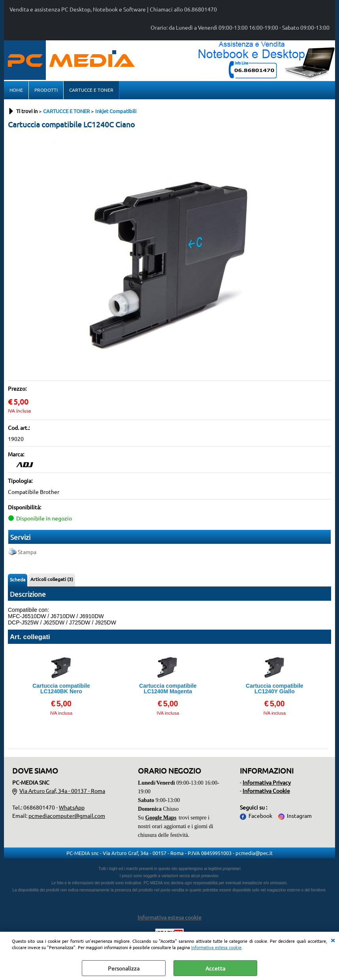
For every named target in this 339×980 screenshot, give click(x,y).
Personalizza (124, 968)
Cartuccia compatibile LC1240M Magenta (168, 689)
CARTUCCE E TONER (91, 90)
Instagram (299, 815)
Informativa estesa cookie (216, 947)
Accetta (215, 968)
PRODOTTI (46, 90)
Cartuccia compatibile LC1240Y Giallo (275, 689)
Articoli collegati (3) (52, 579)
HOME (16, 90)
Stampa (27, 552)
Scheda (18, 579)
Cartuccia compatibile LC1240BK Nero (61, 689)
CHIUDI (333, 940)
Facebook (260, 815)
